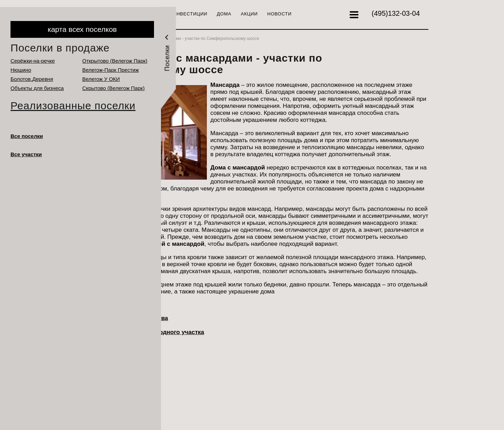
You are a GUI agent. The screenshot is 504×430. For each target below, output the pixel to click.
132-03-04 (396, 13)
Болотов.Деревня (32, 79)
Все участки (26, 154)
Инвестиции (190, 14)
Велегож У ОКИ (101, 79)
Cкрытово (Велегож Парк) (113, 88)
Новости (280, 14)
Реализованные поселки (73, 106)
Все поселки (27, 136)
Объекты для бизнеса (37, 88)
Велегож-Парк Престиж (111, 70)
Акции (249, 14)
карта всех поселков (82, 29)
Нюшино (21, 70)
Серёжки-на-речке (33, 61)
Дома (224, 14)
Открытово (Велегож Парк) (115, 61)
